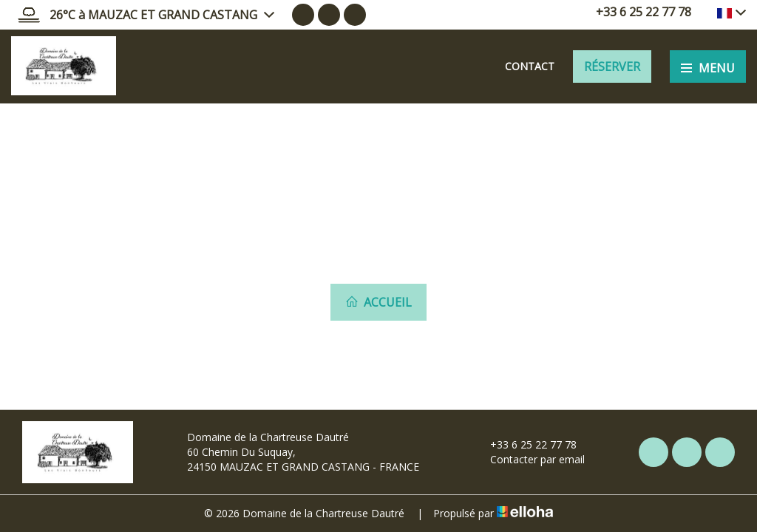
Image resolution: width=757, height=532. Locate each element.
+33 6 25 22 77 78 (525, 444)
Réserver (612, 66)
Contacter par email (529, 459)
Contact (530, 66)
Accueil (378, 302)
